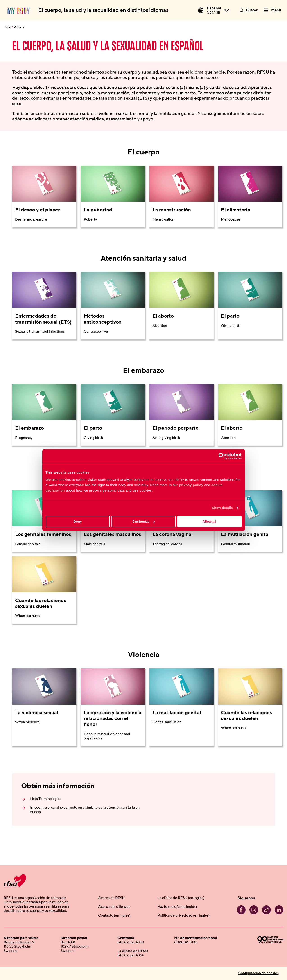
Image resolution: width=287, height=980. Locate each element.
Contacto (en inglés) (114, 916)
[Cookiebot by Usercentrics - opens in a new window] (222, 456)
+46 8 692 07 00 (131, 942)
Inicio (7, 27)
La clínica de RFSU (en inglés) (181, 898)
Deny (78, 521)
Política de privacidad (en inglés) (184, 916)
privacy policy (191, 485)
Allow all (209, 521)
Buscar (252, 10)
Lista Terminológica (46, 799)
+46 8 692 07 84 (130, 955)
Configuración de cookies (258, 973)
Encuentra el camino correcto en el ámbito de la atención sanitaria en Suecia (85, 810)
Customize (144, 521)
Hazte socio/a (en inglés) (177, 907)
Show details (222, 508)
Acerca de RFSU (111, 898)
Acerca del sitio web (114, 907)
